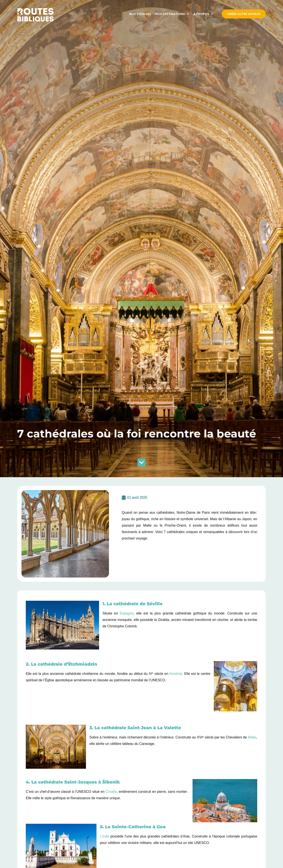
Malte (252, 737)
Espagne (127, 613)
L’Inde (105, 836)
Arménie (176, 674)
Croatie (111, 792)
